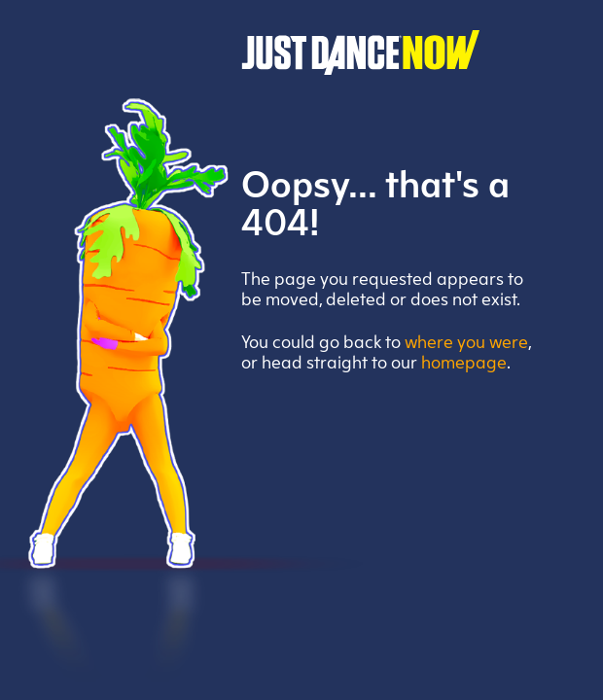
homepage (464, 364)
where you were (466, 344)
